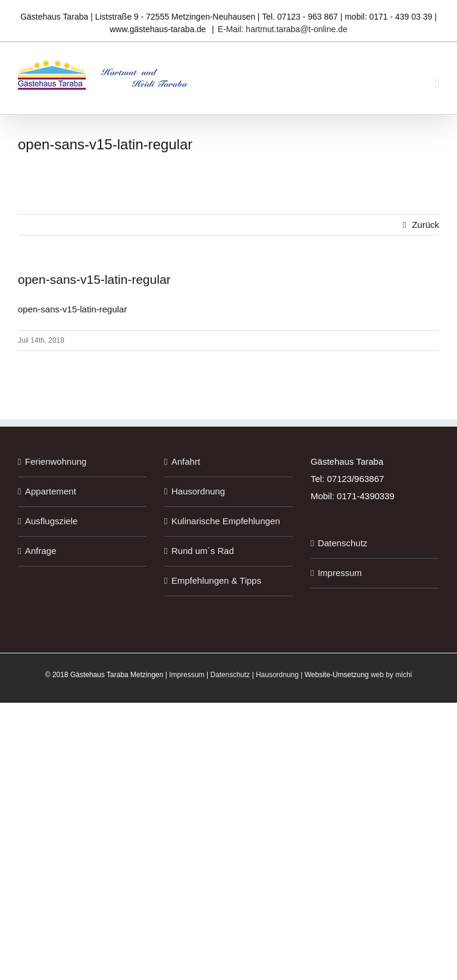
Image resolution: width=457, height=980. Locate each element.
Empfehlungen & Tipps (216, 580)
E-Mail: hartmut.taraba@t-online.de (283, 29)
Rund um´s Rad (203, 551)
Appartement (51, 491)
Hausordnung (198, 491)
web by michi (391, 675)
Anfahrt (186, 461)
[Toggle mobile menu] (437, 84)
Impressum (340, 573)
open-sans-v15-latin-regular (72, 309)
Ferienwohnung (56, 461)
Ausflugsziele (51, 521)
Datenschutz (342, 543)
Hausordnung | (280, 675)
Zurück (425, 225)
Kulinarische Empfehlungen (226, 521)
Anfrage (41, 551)
